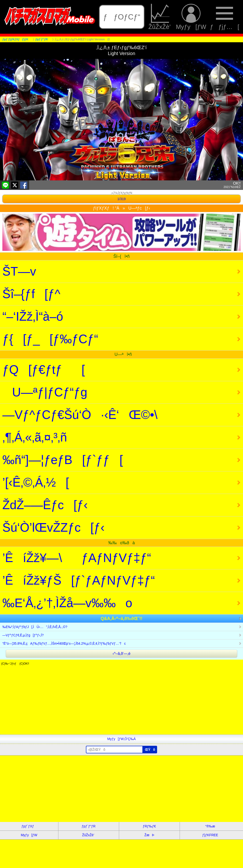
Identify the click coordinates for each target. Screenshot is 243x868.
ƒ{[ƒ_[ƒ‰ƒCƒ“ (50, 339)
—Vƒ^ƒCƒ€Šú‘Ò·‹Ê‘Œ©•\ (80, 415)
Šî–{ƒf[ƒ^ (31, 294)
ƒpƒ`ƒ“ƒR (89, 826)
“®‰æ (210, 826)
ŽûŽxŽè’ (160, 17)
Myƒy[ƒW (191, 17)
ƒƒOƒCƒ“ (122, 17)
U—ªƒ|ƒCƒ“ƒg (45, 392)
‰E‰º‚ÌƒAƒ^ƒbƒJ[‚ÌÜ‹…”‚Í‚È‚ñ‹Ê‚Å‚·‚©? (35, 627)
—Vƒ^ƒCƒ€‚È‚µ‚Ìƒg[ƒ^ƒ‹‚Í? (23, 635)
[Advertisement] (121, 701)
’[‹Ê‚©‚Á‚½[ (36, 482)
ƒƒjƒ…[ (225, 17)
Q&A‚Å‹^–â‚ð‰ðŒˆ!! (121, 619)
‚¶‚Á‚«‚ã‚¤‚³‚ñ (35, 437)
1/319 (121, 199)
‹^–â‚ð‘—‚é (121, 654)
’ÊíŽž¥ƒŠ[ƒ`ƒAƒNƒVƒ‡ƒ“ (79, 580)
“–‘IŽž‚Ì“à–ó (33, 317)
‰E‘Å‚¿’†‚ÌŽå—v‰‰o (67, 603)
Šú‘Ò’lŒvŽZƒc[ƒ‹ (54, 528)
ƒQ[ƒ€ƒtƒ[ (44, 370)
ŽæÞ (149, 835)
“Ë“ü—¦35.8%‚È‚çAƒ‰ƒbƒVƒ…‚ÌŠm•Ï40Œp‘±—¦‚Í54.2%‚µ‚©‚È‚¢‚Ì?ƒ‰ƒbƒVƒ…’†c (64, 643)
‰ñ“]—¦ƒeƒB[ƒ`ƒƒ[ (63, 460)
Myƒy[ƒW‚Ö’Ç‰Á (121, 739)
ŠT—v (19, 271)
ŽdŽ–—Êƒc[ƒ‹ (45, 505)
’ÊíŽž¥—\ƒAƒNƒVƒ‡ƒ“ (77, 558)
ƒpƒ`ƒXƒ (29, 826)
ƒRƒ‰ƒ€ (149, 826)
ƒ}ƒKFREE (210, 835)
